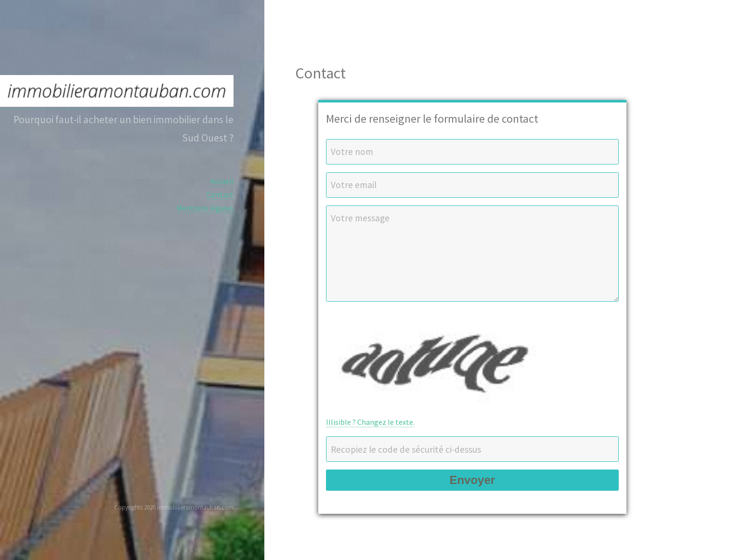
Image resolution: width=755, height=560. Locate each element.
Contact (220, 194)
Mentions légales (205, 208)
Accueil (222, 181)
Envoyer (472, 480)
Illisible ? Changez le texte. (370, 422)
